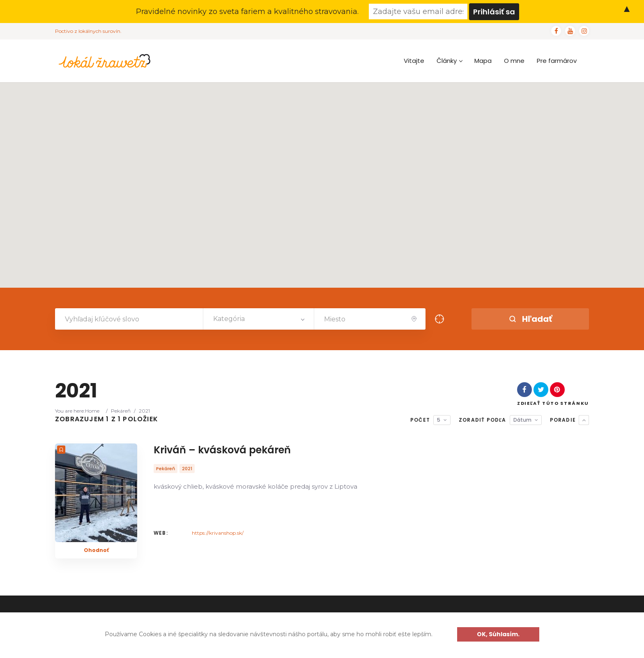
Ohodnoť (96, 550)
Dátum (522, 420)
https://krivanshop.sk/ (218, 533)
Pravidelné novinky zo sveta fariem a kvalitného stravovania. (247, 12)
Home (92, 411)
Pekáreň (121, 411)
